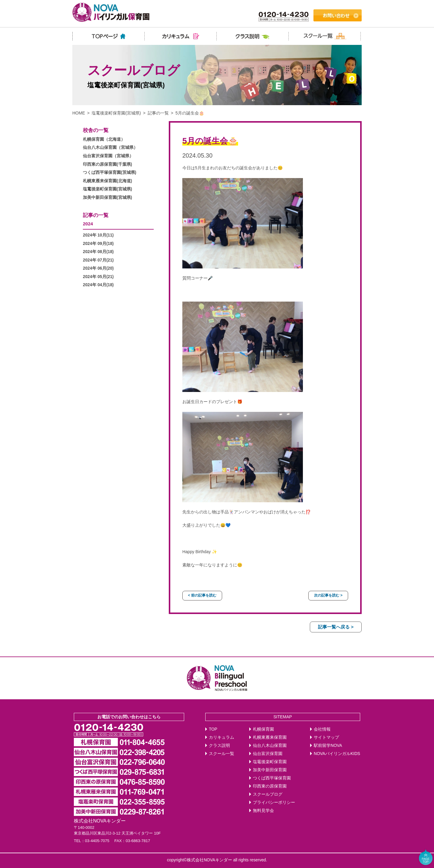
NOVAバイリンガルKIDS (337, 754)
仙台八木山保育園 (270, 746)
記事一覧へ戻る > (336, 627)
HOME (79, 113)
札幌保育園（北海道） (104, 139)
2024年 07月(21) (98, 260)
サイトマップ (326, 737)
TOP (213, 729)
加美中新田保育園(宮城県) (107, 197)
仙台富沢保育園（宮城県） (108, 156)
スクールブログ (268, 794)
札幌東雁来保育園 (270, 737)
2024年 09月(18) (98, 244)
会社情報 (322, 729)
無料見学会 (263, 811)
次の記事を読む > (328, 595)
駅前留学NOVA (328, 746)
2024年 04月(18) (98, 285)
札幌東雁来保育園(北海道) (107, 181)
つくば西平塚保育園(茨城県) (110, 172)
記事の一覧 (158, 113)
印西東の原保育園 (270, 786)
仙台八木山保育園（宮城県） (110, 147)
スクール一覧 (222, 754)
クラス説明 (219, 746)
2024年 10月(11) (98, 235)
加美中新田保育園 (270, 770)
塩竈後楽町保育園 (270, 762)
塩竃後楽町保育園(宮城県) (116, 113)
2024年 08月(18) (98, 252)
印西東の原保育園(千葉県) (107, 164)
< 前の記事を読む (202, 595)
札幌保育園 (263, 729)
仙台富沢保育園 (268, 754)
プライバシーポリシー (274, 802)
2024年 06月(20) (98, 268)
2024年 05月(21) (98, 277)
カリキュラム (222, 737)
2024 (88, 224)
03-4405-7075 (97, 841)
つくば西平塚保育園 (272, 778)
